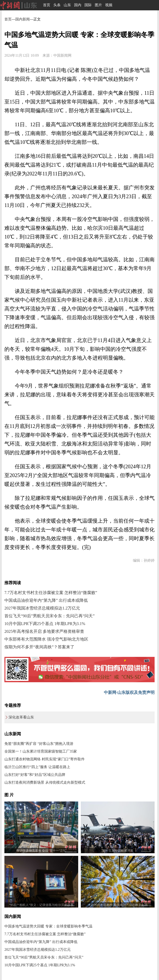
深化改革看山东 (21, 717)
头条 (57, 5)
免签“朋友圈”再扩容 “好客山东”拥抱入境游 (39, 744)
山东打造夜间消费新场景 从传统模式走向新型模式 (45, 782)
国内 (78, 5)
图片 (98, 5)
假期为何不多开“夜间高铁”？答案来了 (39, 647)
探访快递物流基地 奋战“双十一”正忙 (41, 851)
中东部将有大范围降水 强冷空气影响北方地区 (46, 639)
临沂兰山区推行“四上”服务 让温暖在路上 (37, 767)
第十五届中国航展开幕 (118, 851)
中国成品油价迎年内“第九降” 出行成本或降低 (46, 600)
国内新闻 (23, 19)
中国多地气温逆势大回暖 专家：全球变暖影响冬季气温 (48, 926)
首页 (47, 5)
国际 (88, 5)
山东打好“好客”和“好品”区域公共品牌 (35, 775)
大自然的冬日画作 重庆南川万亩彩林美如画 (118, 905)
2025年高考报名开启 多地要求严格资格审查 (44, 631)
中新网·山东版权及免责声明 (129, 692)
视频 (109, 5)
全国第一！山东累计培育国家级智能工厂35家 (41, 751)
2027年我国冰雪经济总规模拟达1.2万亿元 (42, 608)
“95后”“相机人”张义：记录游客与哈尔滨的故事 (41, 905)
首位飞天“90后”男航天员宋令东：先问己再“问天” (49, 616)
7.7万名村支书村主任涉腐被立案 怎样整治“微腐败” (51, 593)
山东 (67, 5)
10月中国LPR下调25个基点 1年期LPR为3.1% (45, 624)
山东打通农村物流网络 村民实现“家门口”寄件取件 (45, 759)
